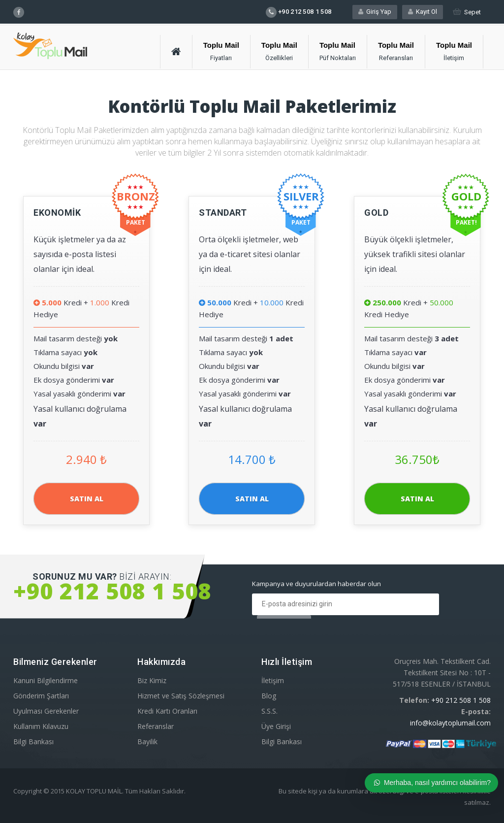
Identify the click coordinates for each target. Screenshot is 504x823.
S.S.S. (269, 711)
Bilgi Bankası (33, 741)
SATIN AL (87, 499)
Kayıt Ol (423, 12)
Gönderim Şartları (41, 696)
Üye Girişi (276, 726)
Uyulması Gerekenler (46, 711)
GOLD (376, 213)
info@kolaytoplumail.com (450, 723)
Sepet (467, 12)
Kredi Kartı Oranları (167, 711)
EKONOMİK (57, 213)
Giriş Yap (375, 12)
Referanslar (156, 726)
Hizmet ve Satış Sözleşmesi (181, 696)
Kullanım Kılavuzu (41, 726)
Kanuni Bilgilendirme (46, 680)
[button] (221, 52)
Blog (269, 696)
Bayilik (147, 741)
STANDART (223, 213)
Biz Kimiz (152, 680)
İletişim (273, 680)
